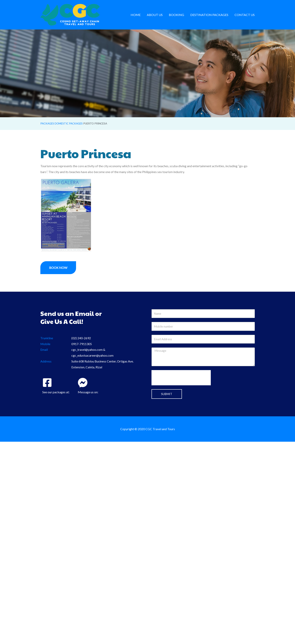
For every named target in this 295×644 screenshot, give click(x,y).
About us (155, 15)
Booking (176, 15)
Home (136, 15)
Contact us (245, 15)
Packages (47, 123)
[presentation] (181, 378)
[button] (58, 268)
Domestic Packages (69, 123)
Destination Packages (209, 15)
